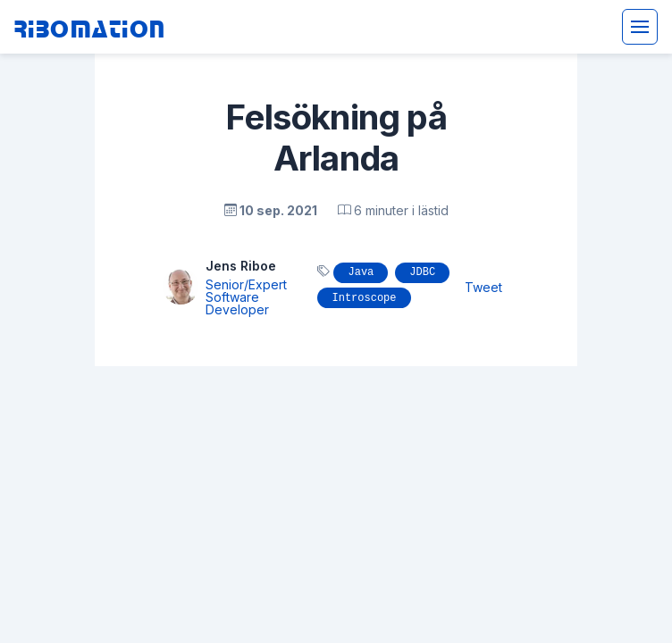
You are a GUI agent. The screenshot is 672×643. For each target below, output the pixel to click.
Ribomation (90, 27)
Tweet (483, 287)
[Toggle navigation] (640, 27)
